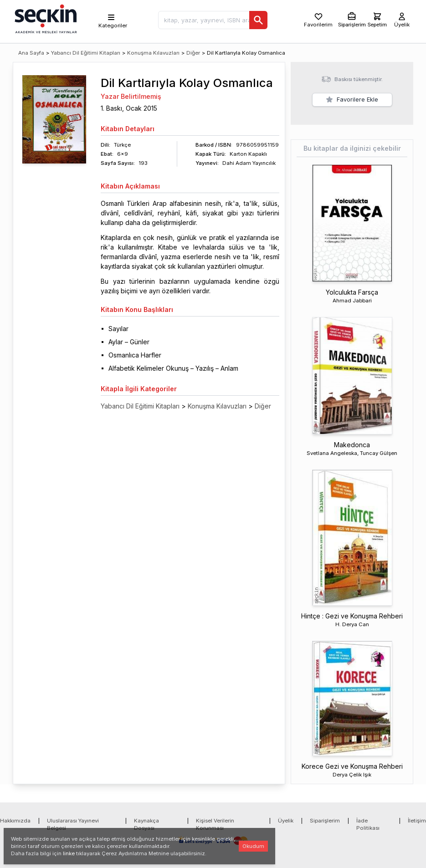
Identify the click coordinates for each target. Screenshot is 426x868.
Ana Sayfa (31, 53)
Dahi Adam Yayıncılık (249, 163)
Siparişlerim (325, 821)
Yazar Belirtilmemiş (131, 96)
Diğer (193, 53)
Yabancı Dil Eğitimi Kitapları (86, 53)
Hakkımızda (15, 821)
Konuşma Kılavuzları (153, 53)
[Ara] (258, 20)
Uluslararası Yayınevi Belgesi (73, 824)
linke (69, 853)
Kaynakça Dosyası (146, 824)
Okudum (253, 846)
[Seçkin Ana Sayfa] (45, 18)
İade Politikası (368, 824)
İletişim (417, 821)
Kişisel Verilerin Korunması (215, 824)
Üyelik (286, 821)
